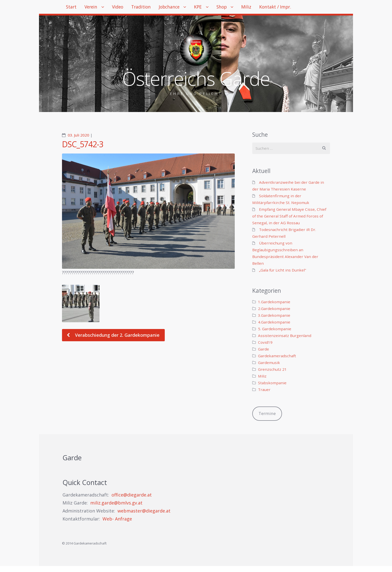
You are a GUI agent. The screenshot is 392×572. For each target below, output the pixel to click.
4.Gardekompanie (274, 322)
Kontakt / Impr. (299, 7)
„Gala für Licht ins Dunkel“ (282, 270)
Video (125, 7)
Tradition (151, 7)
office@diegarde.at (132, 495)
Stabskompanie (272, 383)
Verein (95, 7)
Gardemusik (269, 362)
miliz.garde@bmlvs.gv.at (116, 503)
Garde (263, 349)
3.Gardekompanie (274, 315)
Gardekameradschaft (277, 356)
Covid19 (265, 342)
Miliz (268, 7)
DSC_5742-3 (83, 144)
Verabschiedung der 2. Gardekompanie (117, 335)
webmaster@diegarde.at (144, 511)
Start (72, 7)
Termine (267, 413)
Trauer (264, 389)
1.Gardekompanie (274, 302)
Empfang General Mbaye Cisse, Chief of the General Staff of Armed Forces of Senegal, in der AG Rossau (289, 216)
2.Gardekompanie (274, 308)
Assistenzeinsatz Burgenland (285, 335)
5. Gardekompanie (275, 329)
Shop (240, 7)
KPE (214, 7)
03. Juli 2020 (78, 135)
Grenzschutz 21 (272, 369)
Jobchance (182, 7)
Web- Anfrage (117, 519)
